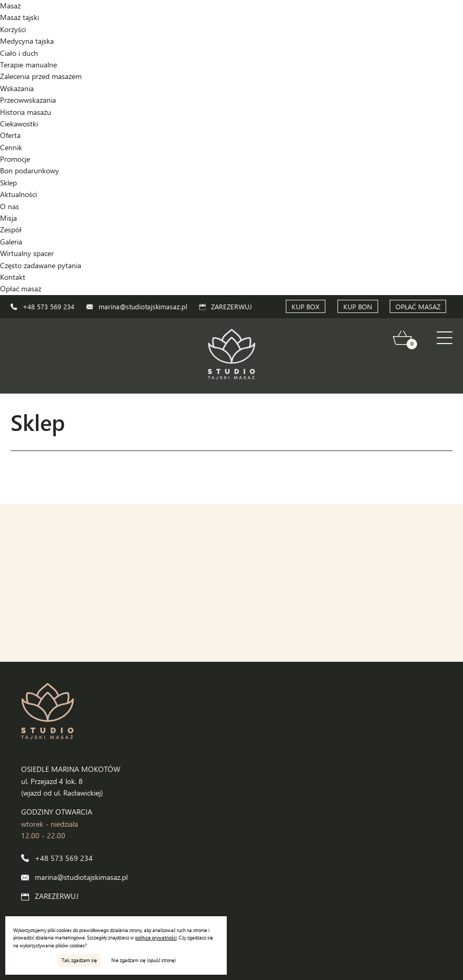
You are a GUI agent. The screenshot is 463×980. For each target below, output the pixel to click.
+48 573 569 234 (42, 306)
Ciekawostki (19, 124)
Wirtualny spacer (27, 253)
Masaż (10, 6)
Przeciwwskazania (28, 100)
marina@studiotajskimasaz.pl (137, 306)
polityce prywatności (156, 937)
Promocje (15, 159)
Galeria (11, 242)
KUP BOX (306, 306)
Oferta (10, 135)
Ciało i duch (19, 53)
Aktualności (18, 194)
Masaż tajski (20, 17)
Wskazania (17, 88)
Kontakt (13, 277)
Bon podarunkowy (30, 170)
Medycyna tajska (27, 41)
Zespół (11, 229)
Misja (8, 218)
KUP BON (358, 306)
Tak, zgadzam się (79, 960)
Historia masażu (26, 112)
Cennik (11, 147)
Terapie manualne (28, 65)
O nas (9, 206)
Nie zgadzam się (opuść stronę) (144, 960)
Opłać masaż (21, 288)
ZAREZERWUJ (226, 306)
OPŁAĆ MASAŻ (418, 306)
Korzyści (13, 29)
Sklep (8, 183)
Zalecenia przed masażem (41, 76)
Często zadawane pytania (41, 265)
